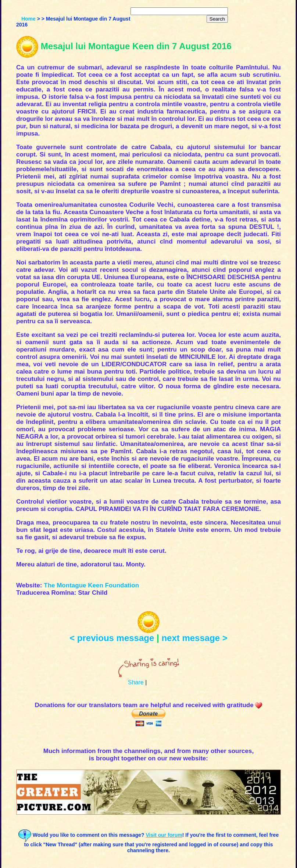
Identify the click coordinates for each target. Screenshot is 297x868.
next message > (194, 638)
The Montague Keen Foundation (91, 585)
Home (28, 19)
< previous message (112, 638)
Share (136, 682)
